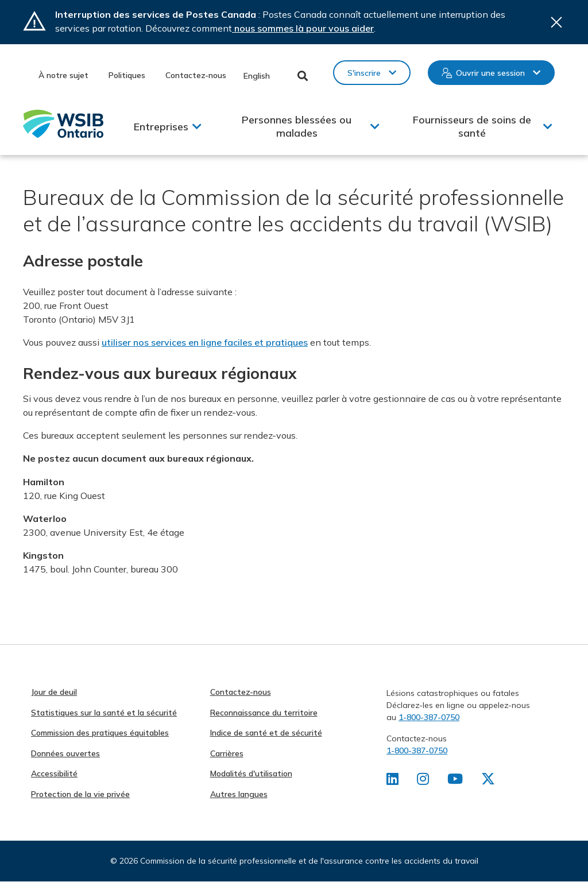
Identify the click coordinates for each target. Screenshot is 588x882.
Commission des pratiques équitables (100, 733)
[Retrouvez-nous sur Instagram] (423, 781)
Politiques (127, 75)
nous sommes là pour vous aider (303, 28)
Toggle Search (303, 76)
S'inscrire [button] (364, 73)
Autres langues (239, 794)
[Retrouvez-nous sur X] (488, 781)
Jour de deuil (54, 692)
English (257, 76)
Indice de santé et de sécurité (266, 733)
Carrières (227, 753)
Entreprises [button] (161, 127)
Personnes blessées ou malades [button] (297, 126)
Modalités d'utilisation (251, 773)
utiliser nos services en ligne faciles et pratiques (205, 342)
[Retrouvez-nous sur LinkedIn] (392, 781)
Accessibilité (54, 773)
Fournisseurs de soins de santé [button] (472, 126)
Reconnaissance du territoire (264, 713)
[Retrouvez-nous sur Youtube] (455, 781)
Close (556, 22)
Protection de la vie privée (80, 794)
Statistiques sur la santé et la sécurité (104, 713)
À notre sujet (63, 75)
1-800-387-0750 (429, 717)
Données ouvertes (65, 753)
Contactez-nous (196, 75)
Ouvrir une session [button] (490, 73)
